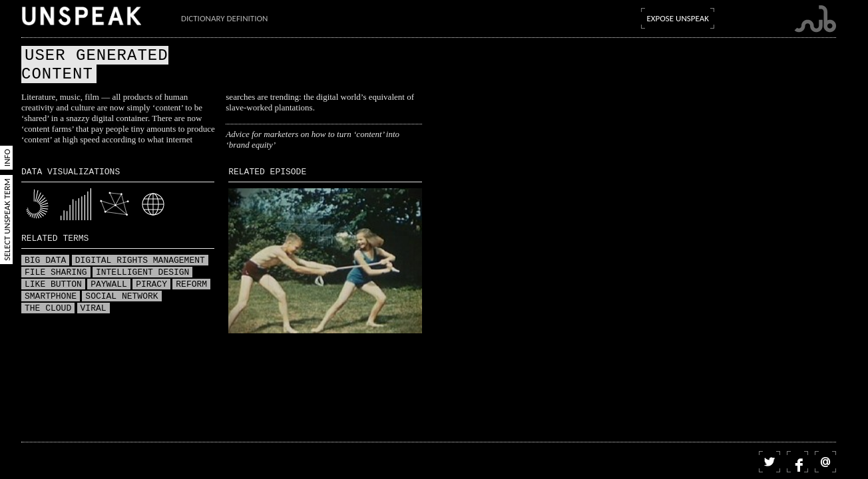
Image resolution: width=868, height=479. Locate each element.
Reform (191, 285)
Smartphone (51, 297)
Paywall (109, 285)
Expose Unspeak (678, 18)
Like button (53, 285)
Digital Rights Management (140, 261)
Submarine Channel (815, 19)
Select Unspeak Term (7, 220)
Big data (45, 261)
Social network (121, 297)
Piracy (151, 285)
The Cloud (48, 309)
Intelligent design (142, 273)
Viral (94, 309)
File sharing (56, 273)
